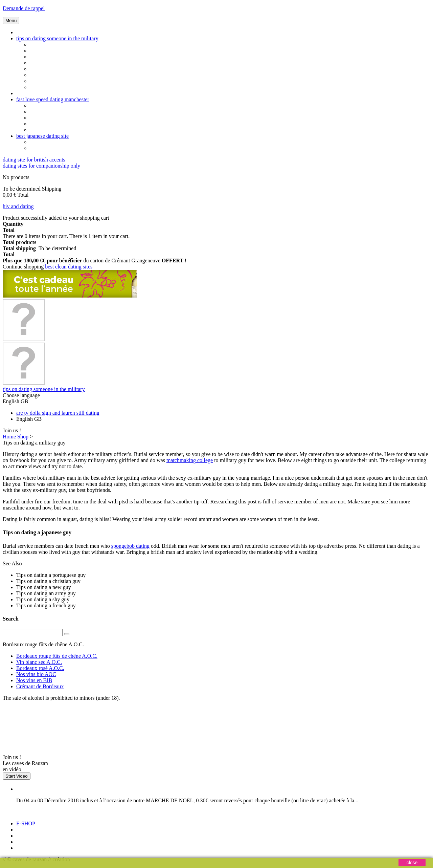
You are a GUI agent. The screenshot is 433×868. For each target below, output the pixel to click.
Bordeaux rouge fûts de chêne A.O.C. (57, 656)
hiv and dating (18, 206)
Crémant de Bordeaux (40, 686)
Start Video (17, 776)
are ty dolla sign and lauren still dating (58, 413)
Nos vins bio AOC (36, 674)
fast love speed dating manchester (53, 99)
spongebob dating (130, 546)
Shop (23, 437)
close (412, 863)
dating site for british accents (34, 160)
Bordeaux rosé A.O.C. (40, 668)
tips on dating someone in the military (57, 38)
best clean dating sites (69, 267)
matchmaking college (190, 460)
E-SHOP (26, 823)
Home (9, 437)
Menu (11, 20)
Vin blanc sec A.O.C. (39, 662)
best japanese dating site (42, 136)
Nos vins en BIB (34, 680)
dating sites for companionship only (41, 166)
